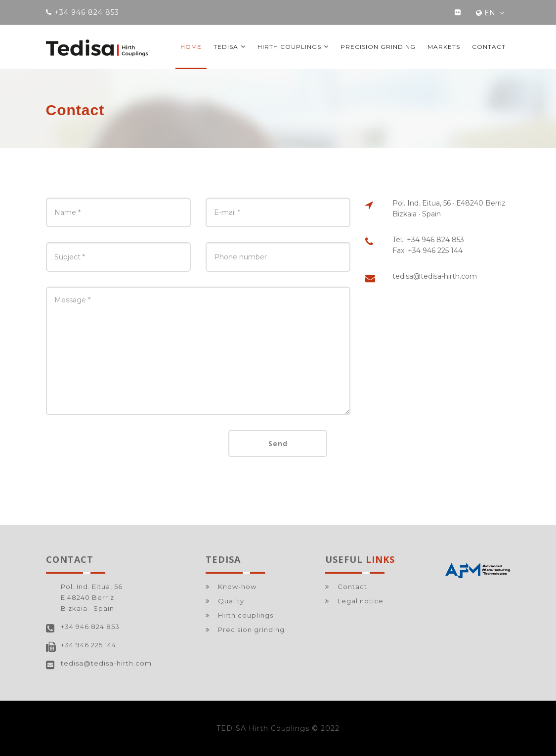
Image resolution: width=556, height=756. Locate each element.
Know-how (237, 587)
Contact (489, 47)
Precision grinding (378, 47)
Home (191, 47)
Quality (231, 601)
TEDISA (230, 47)
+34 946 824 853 (90, 627)
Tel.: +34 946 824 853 (428, 240)
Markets (444, 47)
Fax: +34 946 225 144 (428, 251)
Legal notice (361, 601)
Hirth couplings (293, 47)
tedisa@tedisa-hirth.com (435, 276)
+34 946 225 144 (88, 645)
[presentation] (121, 449)
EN (490, 13)
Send (278, 443)
